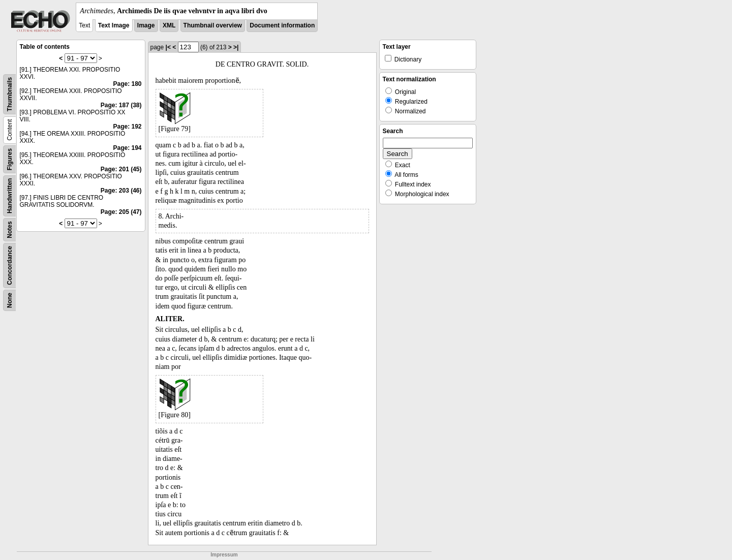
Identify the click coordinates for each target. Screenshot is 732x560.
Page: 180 (127, 84)
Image (146, 25)
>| (236, 47)
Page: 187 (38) (121, 105)
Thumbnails (10, 94)
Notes (10, 229)
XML (169, 25)
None (10, 300)
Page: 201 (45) (121, 169)
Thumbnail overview (213, 25)
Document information (282, 25)
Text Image (114, 25)
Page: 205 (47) (121, 212)
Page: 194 (127, 148)
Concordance (10, 266)
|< (168, 47)
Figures (10, 159)
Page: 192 (127, 127)
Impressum (224, 555)
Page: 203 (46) (121, 191)
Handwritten (10, 196)
